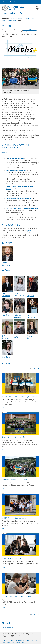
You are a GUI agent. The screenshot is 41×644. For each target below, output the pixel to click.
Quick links (13, 2)
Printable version (18, 643)
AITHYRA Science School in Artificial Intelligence (22, 208)
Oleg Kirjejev (7, 315)
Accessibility (20, 640)
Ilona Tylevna (7, 357)
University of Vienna (16, 18)
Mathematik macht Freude (15, 13)
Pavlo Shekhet (17, 337)
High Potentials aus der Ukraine (16, 170)
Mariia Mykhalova (31, 316)
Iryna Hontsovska (19, 294)
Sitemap (5, 640)
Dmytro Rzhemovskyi (30, 30)
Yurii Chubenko (6, 295)
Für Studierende (11, 20)
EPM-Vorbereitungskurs (16, 158)
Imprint (12, 640)
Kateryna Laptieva (18, 316)
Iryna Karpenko (30, 295)
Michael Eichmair (33, 32)
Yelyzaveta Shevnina (31, 337)
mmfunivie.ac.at (7, 627)
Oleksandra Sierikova (6, 337)
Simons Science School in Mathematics (19, 199)
